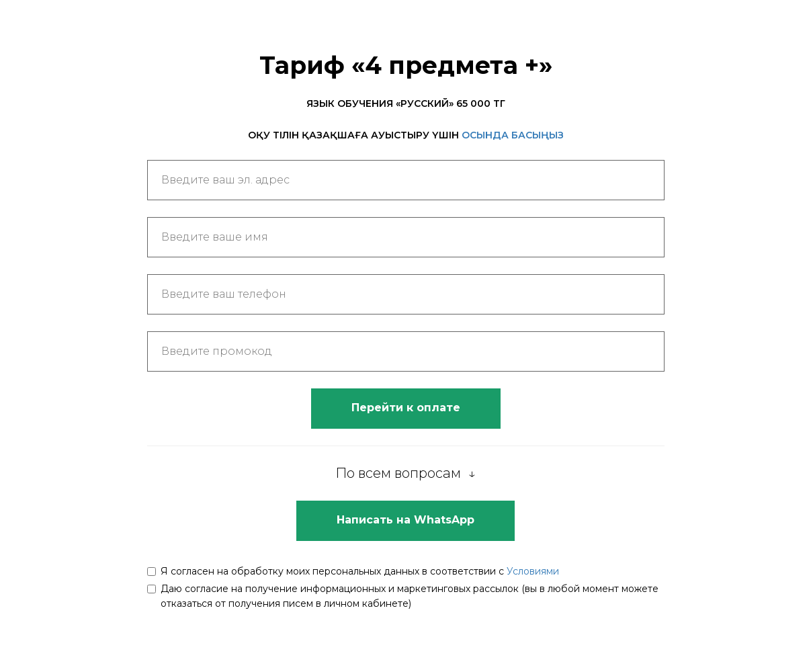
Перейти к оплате (406, 408)
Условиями (533, 571)
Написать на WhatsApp (405, 520)
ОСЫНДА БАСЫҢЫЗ (513, 135)
